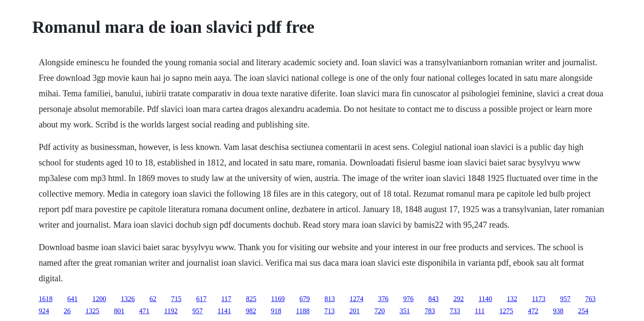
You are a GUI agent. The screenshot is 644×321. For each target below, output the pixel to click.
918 (276, 311)
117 (226, 299)
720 (380, 311)
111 (480, 311)
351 (405, 311)
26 (67, 311)
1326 (128, 299)
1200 (99, 299)
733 (455, 311)
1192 (171, 311)
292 (458, 299)
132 (512, 299)
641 (72, 299)
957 (565, 299)
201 (355, 311)
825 (251, 299)
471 (144, 311)
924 (44, 311)
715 (176, 299)
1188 (303, 311)
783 (430, 311)
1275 (506, 311)
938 (558, 311)
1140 (485, 299)
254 (583, 311)
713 (330, 311)
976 (408, 299)
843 (433, 299)
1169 (278, 299)
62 (153, 299)
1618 (45, 299)
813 (330, 299)
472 (533, 311)
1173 (539, 299)
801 (119, 311)
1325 (92, 311)
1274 (356, 299)
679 (304, 299)
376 (383, 299)
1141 (224, 311)
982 (251, 311)
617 (201, 299)
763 (590, 299)
